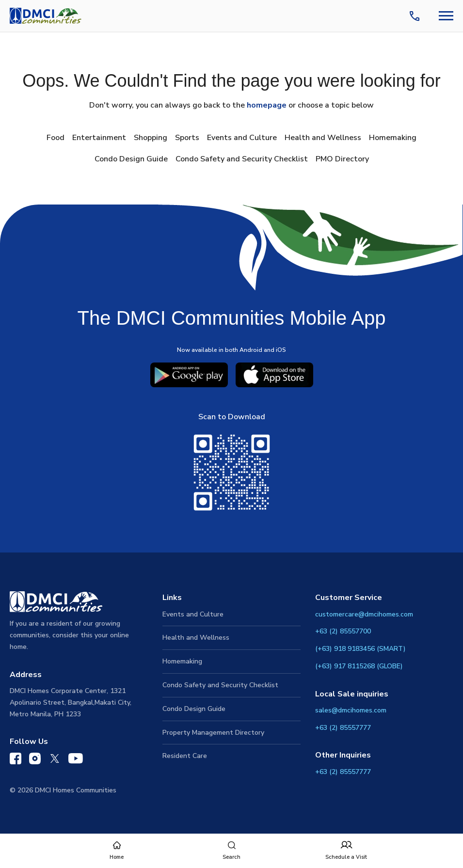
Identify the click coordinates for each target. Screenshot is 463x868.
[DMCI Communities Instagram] (35, 761)
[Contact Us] (416, 16)
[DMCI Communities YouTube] (76, 760)
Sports (187, 138)
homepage (267, 105)
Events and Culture (242, 138)
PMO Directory (342, 159)
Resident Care (185, 756)
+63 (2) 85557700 (343, 631)
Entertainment (99, 138)
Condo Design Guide (131, 159)
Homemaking (393, 138)
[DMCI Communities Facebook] (16, 761)
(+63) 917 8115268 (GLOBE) (359, 666)
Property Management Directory (213, 733)
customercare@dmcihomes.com (364, 614)
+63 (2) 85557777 (343, 728)
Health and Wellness (323, 138)
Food (56, 138)
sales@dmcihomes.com (351, 710)
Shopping (151, 138)
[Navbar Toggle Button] (446, 16)
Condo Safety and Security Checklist (242, 159)
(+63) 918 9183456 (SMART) (360, 649)
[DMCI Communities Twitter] (55, 760)
